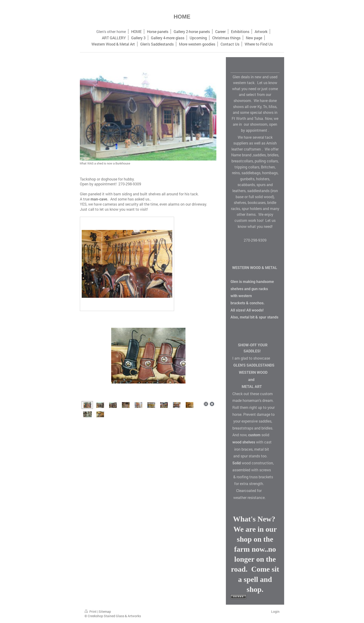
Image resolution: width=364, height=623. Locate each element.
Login (275, 612)
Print (91, 612)
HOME (182, 17)
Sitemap (105, 612)
